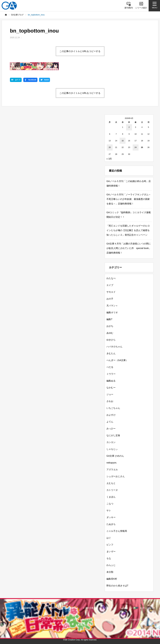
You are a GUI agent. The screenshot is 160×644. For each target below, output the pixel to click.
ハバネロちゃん (114, 347)
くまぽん (111, 497)
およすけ (111, 415)
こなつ (110, 504)
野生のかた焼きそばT (117, 586)
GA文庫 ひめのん (115, 456)
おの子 (110, 299)
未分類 (110, 572)
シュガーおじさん (116, 476)
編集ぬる (111, 381)
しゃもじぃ (112, 449)
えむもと (111, 483)
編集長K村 (112, 579)
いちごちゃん (113, 408)
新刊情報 (10, 608)
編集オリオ (112, 312)
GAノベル (110, 608)
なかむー (111, 388)
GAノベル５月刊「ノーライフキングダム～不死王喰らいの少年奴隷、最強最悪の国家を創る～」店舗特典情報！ (129, 199)
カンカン (111, 442)
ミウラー (111, 374)
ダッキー (111, 517)
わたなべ (111, 278)
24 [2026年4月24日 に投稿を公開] (136, 147)
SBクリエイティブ (15, 620)
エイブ (110, 285)
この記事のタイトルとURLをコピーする (80, 51)
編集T (109, 319)
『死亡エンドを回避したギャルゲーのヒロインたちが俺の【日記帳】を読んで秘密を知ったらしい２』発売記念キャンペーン (128, 230)
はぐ (109, 538)
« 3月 (109, 159)
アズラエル (112, 470)
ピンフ (110, 545)
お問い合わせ (85, 625)
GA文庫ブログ (71, 608)
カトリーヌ (112, 490)
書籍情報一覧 (28, 608)
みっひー (111, 429)
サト (109, 510)
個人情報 (66, 625)
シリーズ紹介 (49, 608)
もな (109, 558)
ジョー (110, 394)
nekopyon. (112, 463)
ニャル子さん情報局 (117, 531)
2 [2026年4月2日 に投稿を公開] (129, 127)
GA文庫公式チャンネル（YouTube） (50, 620)
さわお (110, 401)
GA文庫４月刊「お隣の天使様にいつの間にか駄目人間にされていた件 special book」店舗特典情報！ (129, 248)
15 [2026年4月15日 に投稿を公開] (123, 141)
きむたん (111, 353)
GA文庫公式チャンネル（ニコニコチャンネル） (101, 620)
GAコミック (129, 608)
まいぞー (111, 551)
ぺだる (110, 367)
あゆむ (110, 333)
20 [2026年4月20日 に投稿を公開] (110, 147)
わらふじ (111, 565)
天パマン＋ (112, 306)
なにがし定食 (113, 435)
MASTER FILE (140, 620)
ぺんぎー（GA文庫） (117, 360)
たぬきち (111, 524)
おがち (110, 326)
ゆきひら (111, 340)
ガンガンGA (149, 608)
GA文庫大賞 (92, 608)
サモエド (111, 292)
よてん (110, 422)
